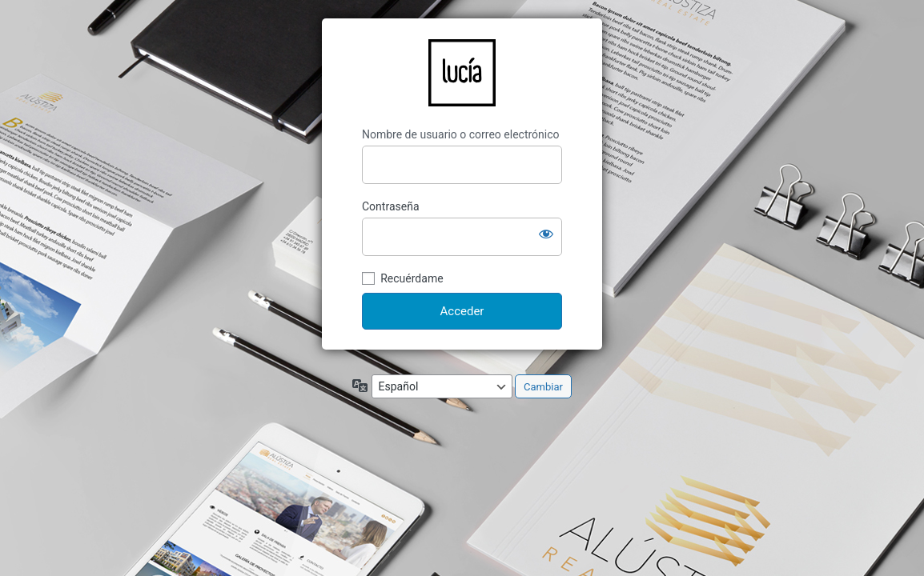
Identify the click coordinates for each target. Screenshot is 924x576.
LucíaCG (462, 73)
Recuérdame (412, 278)
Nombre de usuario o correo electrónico (461, 134)
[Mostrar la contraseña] (546, 234)
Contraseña (391, 206)
